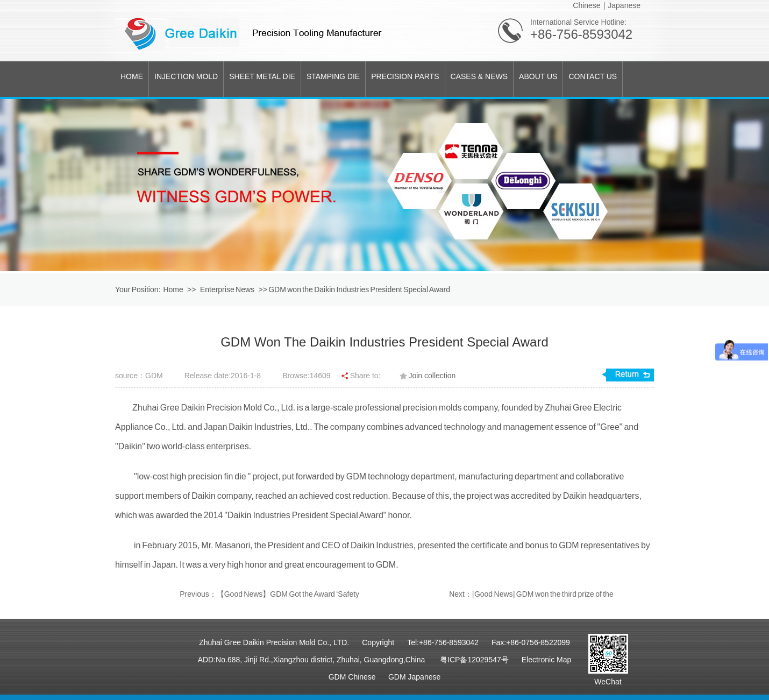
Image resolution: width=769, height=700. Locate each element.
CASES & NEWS (479, 76)
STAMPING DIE (333, 76)
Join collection (432, 376)
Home (173, 289)
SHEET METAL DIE (262, 76)
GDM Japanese (414, 677)
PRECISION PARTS (405, 76)
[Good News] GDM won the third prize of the (543, 594)
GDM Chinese (352, 677)
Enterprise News (228, 289)
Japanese (624, 5)
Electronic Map (547, 660)
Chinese (586, 5)
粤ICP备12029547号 (474, 660)
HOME (132, 76)
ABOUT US (538, 76)
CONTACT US (593, 76)
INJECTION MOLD (186, 76)
